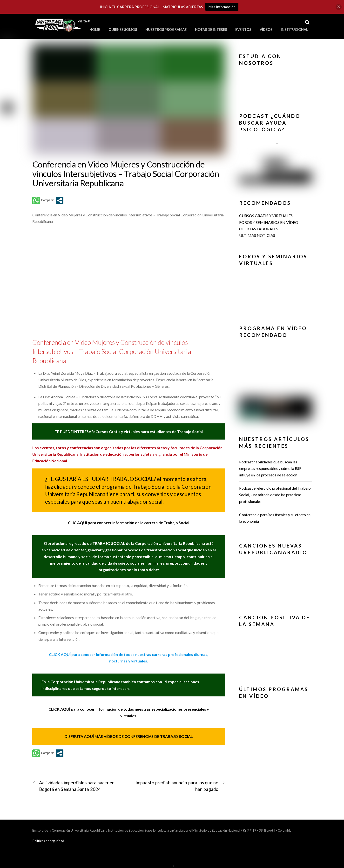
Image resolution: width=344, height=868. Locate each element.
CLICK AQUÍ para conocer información (84, 654)
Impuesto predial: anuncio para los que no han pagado (180, 786)
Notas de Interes (211, 30)
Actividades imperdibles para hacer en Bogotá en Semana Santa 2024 (73, 786)
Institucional (294, 30)
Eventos (243, 30)
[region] (276, 85)
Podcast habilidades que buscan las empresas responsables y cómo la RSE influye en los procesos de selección (270, 468)
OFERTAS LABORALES (259, 229)
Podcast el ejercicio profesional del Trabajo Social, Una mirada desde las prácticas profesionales (275, 495)
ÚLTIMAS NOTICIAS (257, 235)
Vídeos (266, 30)
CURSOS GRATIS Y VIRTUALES (266, 216)
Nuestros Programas (166, 30)
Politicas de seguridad (48, 841)
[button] (276, 73)
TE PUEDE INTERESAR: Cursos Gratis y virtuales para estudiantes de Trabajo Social (129, 431)
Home (95, 30)
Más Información (222, 7)
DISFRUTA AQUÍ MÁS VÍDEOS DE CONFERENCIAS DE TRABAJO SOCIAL (129, 736)
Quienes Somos (123, 30)
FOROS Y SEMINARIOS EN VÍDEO (269, 222)
